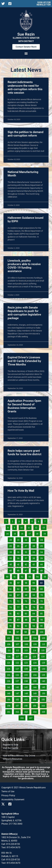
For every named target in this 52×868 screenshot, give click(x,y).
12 (37, 527)
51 (15, 576)
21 (19, 539)
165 (44, 711)
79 (35, 607)
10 (22, 527)
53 (31, 576)
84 (34, 613)
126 (9, 668)
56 (12, 582)
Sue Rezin (26, 34)
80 (42, 607)
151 (10, 699)
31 (19, 552)
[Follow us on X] (4, 4)
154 (35, 699)
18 (38, 533)
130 (44, 668)
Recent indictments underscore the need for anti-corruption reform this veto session (25, 87)
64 (34, 588)
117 (18, 656)
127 (18, 668)
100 (42, 631)
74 (34, 601)
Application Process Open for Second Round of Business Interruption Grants (24, 406)
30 (11, 552)
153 (27, 699)
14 (8, 533)
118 (27, 656)
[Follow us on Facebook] (11, 4)
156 (9, 705)
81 (11, 613)
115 (44, 650)
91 (11, 625)
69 (35, 595)
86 (11, 619)
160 (44, 705)
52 (23, 576)
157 (18, 705)
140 (44, 681)
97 (19, 631)
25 (11, 545)
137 (18, 681)
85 (42, 613)
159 (35, 705)
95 (42, 625)
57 (19, 582)
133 (27, 674)
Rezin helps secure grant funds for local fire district (24, 452)
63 (27, 588)
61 (11, 588)
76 (11, 607)
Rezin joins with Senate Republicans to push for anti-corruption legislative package (24, 313)
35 (11, 558)
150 (44, 693)
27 (27, 545)
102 (18, 638)
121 (9, 662)
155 (44, 699)
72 (19, 601)
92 (19, 625)
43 (34, 564)
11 (30, 527)
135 (44, 674)
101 (9, 638)
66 (11, 595)
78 (27, 607)
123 (27, 662)
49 (42, 570)
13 (44, 527)
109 (35, 644)
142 (18, 687)
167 (31, 717)
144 (35, 687)
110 (44, 644)
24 (42, 539)
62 (19, 588)
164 (35, 711)
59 (34, 582)
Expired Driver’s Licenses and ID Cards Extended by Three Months (24, 361)
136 (9, 681)
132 (18, 674)
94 (34, 625)
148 (27, 693)
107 (18, 644)
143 (27, 687)
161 (9, 711)
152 (18, 699)
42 (27, 564)
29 (42, 545)
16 (23, 533)
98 (26, 631)
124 (35, 662)
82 (19, 613)
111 (10, 650)
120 (44, 656)
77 (19, 607)
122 (18, 662)
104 (35, 638)
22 (27, 539)
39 (42, 558)
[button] (26, 53)
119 (35, 656)
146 (9, 693)
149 (35, 693)
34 (42, 552)
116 (10, 656)
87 (19, 619)
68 (27, 595)
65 (42, 588)
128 (27, 668)
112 (18, 650)
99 (34, 631)
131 (9, 674)
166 (23, 717)
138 (27, 681)
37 (27, 558)
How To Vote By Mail (21, 491)
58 (27, 582)
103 (27, 638)
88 (27, 619)
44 (42, 564)
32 (27, 552)
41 (19, 564)
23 (34, 539)
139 (35, 681)
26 (19, 545)
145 (44, 687)
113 (27, 650)
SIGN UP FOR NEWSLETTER (44, 4)
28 (34, 545)
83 (27, 613)
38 (34, 558)
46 (19, 570)
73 (27, 601)
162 (18, 711)
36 (19, 558)
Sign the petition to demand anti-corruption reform (26, 134)
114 (35, 650)
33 (34, 552)
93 (27, 625)
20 (11, 539)
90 (42, 619)
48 (34, 570)
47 (27, 570)
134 (35, 674)
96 (11, 631)
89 (35, 619)
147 (18, 693)
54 (38, 576)
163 (27, 711)
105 (44, 638)
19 (45, 533)
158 (27, 705)
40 (11, 564)
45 (11, 570)
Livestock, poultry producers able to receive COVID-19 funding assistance (24, 266)
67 (19, 595)
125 (44, 662)
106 (9, 644)
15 (16, 533)
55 (46, 576)
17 (30, 533)
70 (42, 595)
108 (27, 644)
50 (8, 576)
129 (35, 668)
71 (11, 601)
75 (42, 601)
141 (9, 687)
